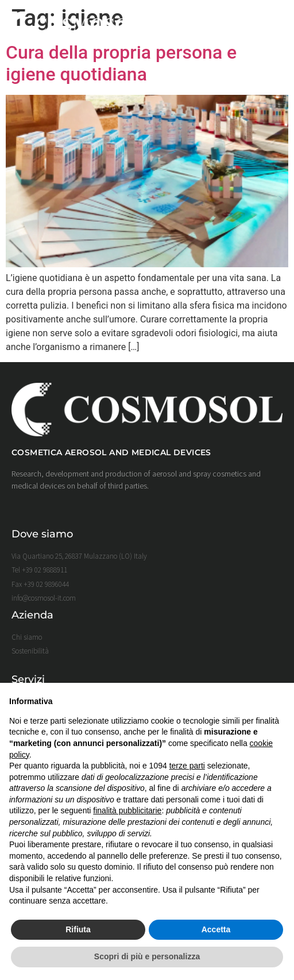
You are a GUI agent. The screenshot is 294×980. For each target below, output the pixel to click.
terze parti (187, 766)
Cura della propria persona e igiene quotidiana (121, 63)
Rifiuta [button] (78, 929)
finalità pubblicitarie (127, 810)
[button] (272, 25)
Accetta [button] (216, 929)
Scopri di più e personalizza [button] (147, 956)
